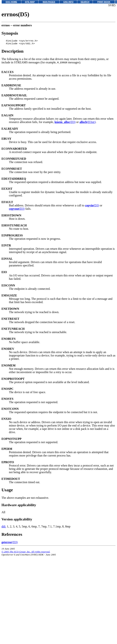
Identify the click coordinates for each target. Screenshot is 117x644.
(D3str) (88, 123)
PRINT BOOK (104, 2)
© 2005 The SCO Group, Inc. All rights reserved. (26, 553)
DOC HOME (12, 2)
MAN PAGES (49, 2)
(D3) (65, 123)
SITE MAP (30, 2)
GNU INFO (68, 2)
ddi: (4, 528)
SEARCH (85, 2)
